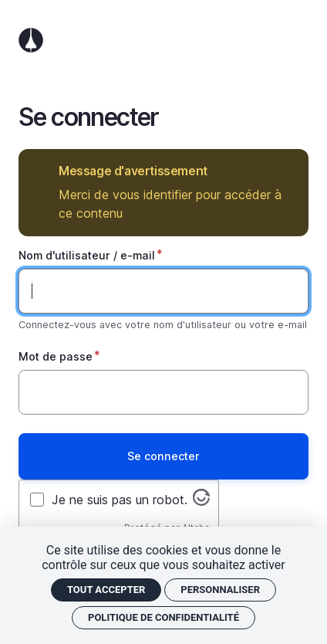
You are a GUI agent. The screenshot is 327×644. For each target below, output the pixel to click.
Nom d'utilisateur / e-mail (87, 255)
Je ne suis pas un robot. (120, 500)
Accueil (163, 40)
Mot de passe (56, 356)
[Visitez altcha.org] (201, 501)
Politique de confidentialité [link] (163, 617)
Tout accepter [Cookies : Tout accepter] (106, 590)
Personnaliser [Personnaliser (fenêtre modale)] (220, 590)
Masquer (286, 171)
